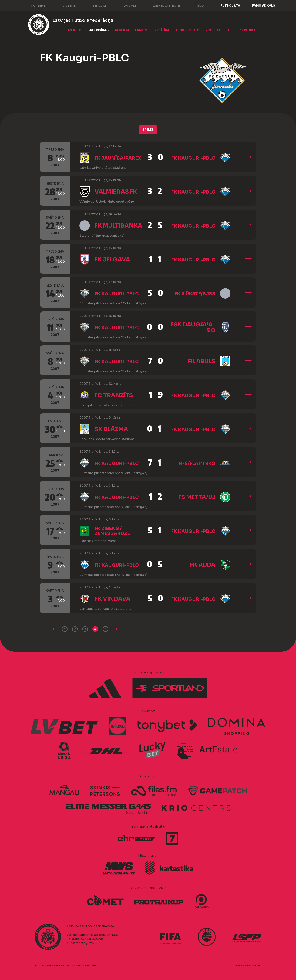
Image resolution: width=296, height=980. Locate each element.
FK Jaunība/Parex (118, 158)
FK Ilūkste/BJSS (195, 294)
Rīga (197, 5)
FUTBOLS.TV (230, 6)
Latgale (126, 5)
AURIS (258, 965)
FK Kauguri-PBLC (193, 158)
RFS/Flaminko (197, 464)
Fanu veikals (264, 6)
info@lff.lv (87, 943)
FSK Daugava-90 (193, 327)
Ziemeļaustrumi (163, 5)
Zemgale (96, 5)
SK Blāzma (111, 429)
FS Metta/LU (197, 497)
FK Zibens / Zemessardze (112, 531)
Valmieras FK (116, 192)
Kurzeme (34, 5)
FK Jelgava (112, 260)
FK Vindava (113, 599)
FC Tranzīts (114, 395)
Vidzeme (65, 5)
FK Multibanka (118, 226)
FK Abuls (202, 361)
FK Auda (203, 565)
